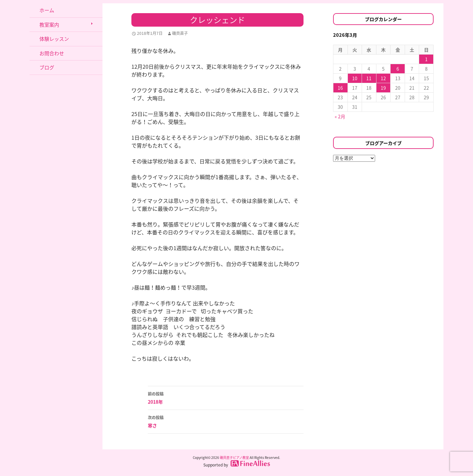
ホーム (47, 10)
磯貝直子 (180, 33)
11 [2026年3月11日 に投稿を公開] (369, 78)
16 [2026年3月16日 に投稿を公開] (340, 88)
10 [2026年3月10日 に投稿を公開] (355, 78)
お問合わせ (52, 53)
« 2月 (340, 116)
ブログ (47, 67)
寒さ (226, 421)
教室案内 (49, 25)
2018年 (226, 397)
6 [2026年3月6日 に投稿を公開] (398, 69)
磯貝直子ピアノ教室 (234, 457)
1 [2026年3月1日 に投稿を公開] (426, 59)
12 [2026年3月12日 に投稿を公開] (383, 78)
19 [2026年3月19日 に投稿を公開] (383, 88)
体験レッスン (54, 39)
